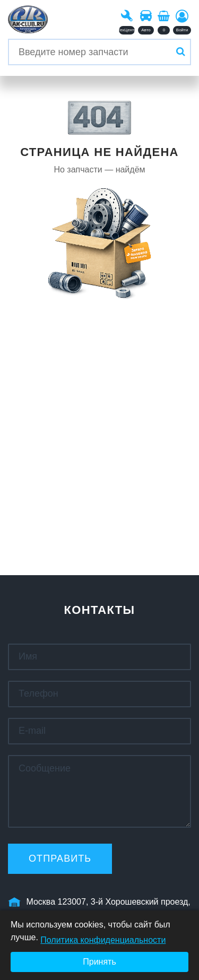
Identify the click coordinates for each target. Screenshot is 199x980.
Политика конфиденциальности (103, 940)
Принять (99, 962)
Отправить (60, 858)
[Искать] (180, 52)
